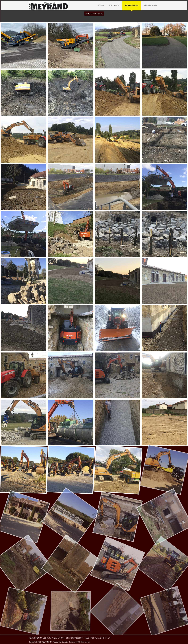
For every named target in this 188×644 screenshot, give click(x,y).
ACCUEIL (101, 5)
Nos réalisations (132, 5)
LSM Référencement (83, 642)
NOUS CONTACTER (150, 5)
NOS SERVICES (114, 5)
